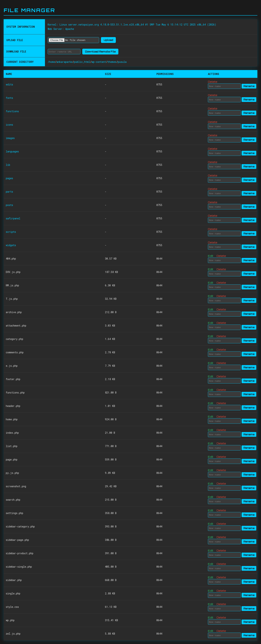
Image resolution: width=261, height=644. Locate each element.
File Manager (29, 10)
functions (12, 111)
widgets (11, 245)
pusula (122, 62)
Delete (213, 82)
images (10, 138)
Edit (211, 256)
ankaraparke (65, 62)
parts (9, 192)
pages (9, 178)
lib (8, 165)
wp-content (99, 62)
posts (9, 205)
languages (12, 151)
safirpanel (13, 218)
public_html (82, 62)
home (52, 62)
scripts (11, 232)
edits (9, 84)
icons (9, 125)
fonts (9, 98)
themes (112, 62)
